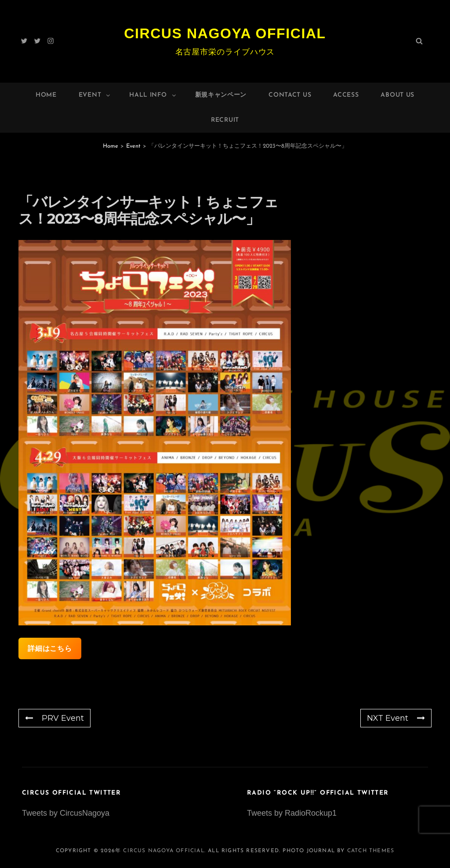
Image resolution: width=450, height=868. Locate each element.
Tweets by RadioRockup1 (292, 813)
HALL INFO (153, 95)
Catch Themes (371, 851)
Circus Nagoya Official (225, 33)
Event (95, 95)
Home (46, 95)
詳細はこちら (50, 648)
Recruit (225, 120)
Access (346, 95)
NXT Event (396, 718)
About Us (397, 95)
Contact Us (290, 95)
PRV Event (54, 718)
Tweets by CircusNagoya (66, 813)
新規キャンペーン (221, 95)
